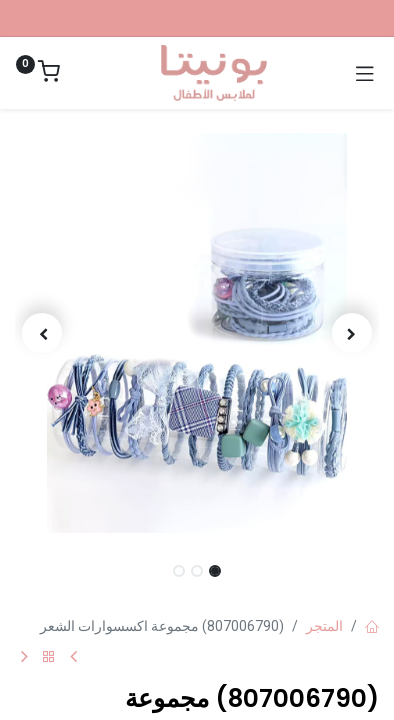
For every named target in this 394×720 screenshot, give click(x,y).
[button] (351, 333)
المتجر (324, 626)
